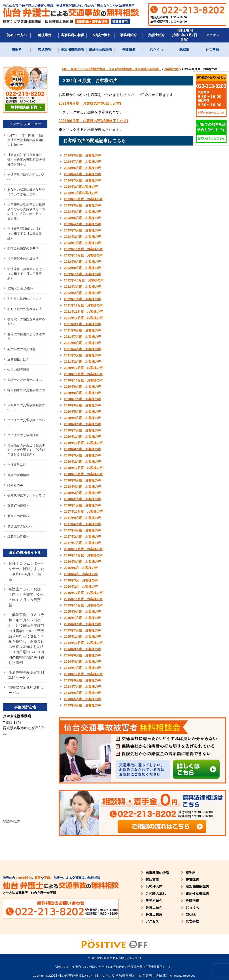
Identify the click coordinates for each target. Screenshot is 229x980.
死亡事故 (212, 49)
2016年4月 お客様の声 (81, 574)
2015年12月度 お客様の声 (83, 593)
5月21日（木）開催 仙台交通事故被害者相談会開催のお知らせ (26, 140)
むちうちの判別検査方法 (25, 309)
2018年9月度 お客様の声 (82, 480)
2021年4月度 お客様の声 (82, 349)
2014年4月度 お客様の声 (82, 662)
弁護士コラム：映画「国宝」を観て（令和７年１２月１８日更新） (26, 598)
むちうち (157, 49)
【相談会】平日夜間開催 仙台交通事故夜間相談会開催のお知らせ (26, 160)
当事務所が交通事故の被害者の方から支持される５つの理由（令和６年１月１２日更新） (26, 211)
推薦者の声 (15, 486)
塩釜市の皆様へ (18, 537)
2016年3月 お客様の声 (81, 580)
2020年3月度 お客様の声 (82, 424)
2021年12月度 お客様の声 (83, 305)
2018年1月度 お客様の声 (82, 505)
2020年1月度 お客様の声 (82, 437)
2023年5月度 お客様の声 (82, 218)
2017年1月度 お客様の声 (82, 543)
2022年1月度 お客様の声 (82, 299)
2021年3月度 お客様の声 (82, 355)
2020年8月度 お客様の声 (82, 393)
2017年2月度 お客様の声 (82, 537)
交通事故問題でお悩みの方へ (26, 177)
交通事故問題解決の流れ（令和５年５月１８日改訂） (25, 233)
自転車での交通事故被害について (26, 408)
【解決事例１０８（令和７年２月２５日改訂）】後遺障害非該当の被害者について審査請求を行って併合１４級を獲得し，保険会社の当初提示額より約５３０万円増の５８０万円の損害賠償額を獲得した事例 (26, 639)
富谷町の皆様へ (18, 506)
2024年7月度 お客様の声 (82, 162)
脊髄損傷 (129, 49)
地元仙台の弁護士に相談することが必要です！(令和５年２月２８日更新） (27, 450)
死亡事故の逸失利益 (21, 349)
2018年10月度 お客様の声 (83, 474)
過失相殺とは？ (18, 360)
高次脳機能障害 (73, 49)
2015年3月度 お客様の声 (82, 624)
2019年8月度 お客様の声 (82, 449)
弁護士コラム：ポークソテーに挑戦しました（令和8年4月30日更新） (26, 572)
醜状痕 (184, 49)
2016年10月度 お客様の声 (83, 555)
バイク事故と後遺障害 (23, 435)
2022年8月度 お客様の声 (82, 268)
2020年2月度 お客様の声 (82, 430)
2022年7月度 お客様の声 (82, 274)
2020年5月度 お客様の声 (82, 412)
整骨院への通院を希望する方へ (26, 322)
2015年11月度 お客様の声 (83, 599)
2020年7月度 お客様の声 (82, 399)
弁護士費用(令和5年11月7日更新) (184, 35)
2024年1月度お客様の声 (81, 193)
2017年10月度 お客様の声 (83, 512)
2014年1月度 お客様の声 (82, 668)
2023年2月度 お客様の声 (82, 237)
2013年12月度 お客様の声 (83, 674)
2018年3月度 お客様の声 (82, 493)
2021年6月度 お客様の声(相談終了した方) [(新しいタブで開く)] (93, 121)
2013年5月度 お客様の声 (82, 699)
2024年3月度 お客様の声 (82, 180)
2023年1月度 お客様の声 (82, 243)
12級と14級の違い (20, 289)
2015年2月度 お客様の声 (82, 630)
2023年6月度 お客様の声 (82, 212)
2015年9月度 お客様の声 (82, 612)
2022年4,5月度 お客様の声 (84, 280)
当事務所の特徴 (73, 35)
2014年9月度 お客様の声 (82, 649)
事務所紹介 (128, 35)
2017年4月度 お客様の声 (82, 530)
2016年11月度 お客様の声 (83, 549)
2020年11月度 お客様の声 (83, 374)
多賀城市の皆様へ (20, 527)
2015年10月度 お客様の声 (83, 605)
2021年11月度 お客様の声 (83, 312)
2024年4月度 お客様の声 (82, 174)
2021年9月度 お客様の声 (82, 324)
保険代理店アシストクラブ (26, 496)
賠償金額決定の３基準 (23, 248)
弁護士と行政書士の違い (25, 380)
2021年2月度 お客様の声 (82, 362)
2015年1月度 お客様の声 (82, 637)
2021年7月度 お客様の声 (82, 337)
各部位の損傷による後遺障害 (26, 337)
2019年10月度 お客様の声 (83, 443)
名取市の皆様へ (18, 516)
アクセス (212, 35)
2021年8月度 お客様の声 (82, 330)
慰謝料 (17, 49)
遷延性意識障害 (101, 49)
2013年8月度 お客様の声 (82, 680)
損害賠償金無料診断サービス (26, 691)
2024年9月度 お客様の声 (82, 155)
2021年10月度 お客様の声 (83, 318)
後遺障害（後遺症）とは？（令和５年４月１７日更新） (26, 274)
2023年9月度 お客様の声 (82, 205)
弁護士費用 (154, 914)
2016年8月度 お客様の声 (82, 562)
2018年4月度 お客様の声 (82, 487)
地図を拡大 (12, 822)
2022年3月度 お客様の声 (82, 287)
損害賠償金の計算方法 (23, 259)
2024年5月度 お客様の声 (82, 168)
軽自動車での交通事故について (26, 393)
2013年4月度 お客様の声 (82, 705)
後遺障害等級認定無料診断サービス (26, 676)
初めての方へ (17, 35)
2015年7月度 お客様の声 (82, 618)
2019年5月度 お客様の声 (82, 455)
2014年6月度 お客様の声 (82, 655)
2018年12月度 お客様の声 (83, 468)
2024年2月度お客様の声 (81, 187)
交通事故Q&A (17, 465)
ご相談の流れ (101, 35)
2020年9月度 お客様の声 (82, 387)
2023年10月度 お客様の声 (83, 199)
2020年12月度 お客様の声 (83, 368)
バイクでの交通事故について (26, 423)
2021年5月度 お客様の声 (82, 343)
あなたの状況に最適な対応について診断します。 (26, 192)
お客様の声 (154, 887)
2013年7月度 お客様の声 (82, 687)
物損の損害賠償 (18, 370)
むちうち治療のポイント (25, 299)
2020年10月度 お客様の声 (83, 380)
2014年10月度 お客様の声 (83, 643)
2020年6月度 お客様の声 (82, 405)
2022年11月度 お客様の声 (83, 249)
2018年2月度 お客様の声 (82, 499)
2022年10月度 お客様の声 (83, 255)
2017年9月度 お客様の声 (82, 518)
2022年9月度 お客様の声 (82, 262)
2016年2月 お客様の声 (81, 587)
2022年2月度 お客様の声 (82, 293)
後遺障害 (45, 49)
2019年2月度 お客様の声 (82, 462)
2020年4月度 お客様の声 (82, 418)
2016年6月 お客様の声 (81, 568)
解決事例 (45, 35)
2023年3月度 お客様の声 (82, 230)
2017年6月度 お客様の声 (82, 524)
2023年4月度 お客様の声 (82, 224)
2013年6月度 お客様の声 (82, 693)
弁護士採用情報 (18, 475)
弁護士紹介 (156, 35)
